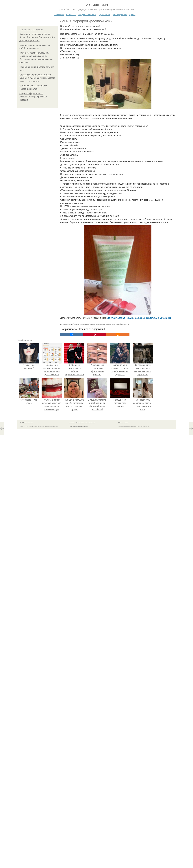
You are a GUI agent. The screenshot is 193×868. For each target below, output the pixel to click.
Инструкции (120, 14)
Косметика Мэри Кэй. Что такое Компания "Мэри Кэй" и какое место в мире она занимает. (37, 78)
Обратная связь (123, 423)
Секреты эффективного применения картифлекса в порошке (33, 97)
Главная (59, 14)
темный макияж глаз (122, 324)
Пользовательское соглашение (86, 423)
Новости (71, 14)
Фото (132, 14)
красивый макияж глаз (91, 324)
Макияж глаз (97, 5)
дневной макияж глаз (75, 324)
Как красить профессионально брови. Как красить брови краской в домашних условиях (37, 37)
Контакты (72, 423)
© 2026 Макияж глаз (26, 423)
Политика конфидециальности (79, 426)
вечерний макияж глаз (107, 324)
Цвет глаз (105, 14)
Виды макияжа (87, 14)
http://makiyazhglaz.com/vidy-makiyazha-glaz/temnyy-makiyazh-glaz (139, 318)
